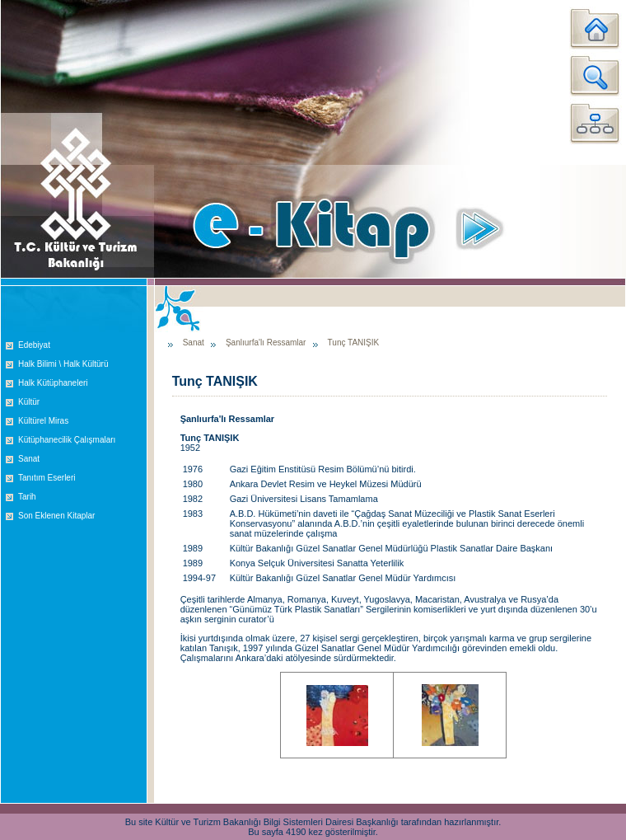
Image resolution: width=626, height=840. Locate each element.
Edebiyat (34, 345)
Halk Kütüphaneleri (53, 383)
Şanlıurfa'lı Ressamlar (266, 343)
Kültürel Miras (43, 421)
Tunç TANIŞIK (354, 343)
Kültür (29, 402)
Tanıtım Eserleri (47, 478)
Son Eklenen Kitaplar (56, 516)
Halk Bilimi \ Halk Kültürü (63, 364)
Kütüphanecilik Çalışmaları (67, 440)
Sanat (29, 459)
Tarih (27, 497)
